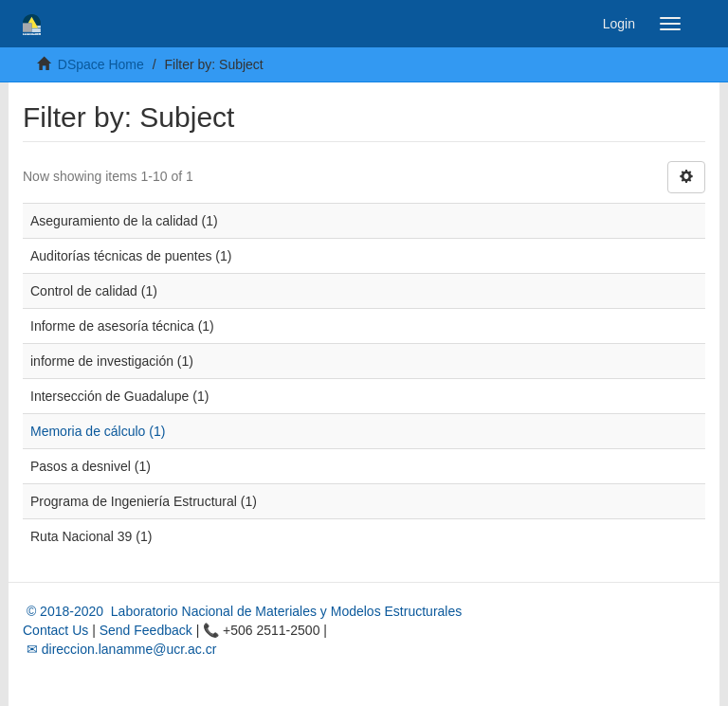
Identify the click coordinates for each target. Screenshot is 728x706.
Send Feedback (146, 630)
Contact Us (55, 630)
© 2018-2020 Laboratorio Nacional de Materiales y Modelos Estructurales (242, 611)
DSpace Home (101, 64)
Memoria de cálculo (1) (98, 431)
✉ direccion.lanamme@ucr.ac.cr (119, 649)
